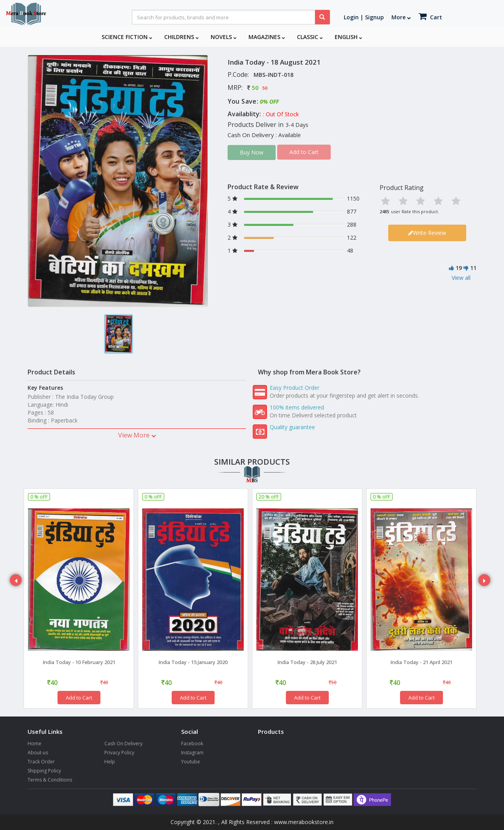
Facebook (192, 743)
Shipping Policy (44, 771)
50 (255, 87)
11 (473, 268)
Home (34, 743)
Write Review (427, 233)
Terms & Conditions (50, 780)
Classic (310, 37)
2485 (384, 211)
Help (110, 762)
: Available (288, 135)
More (401, 17)
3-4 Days (297, 125)
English (348, 37)
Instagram (192, 753)
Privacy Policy (119, 753)
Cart (430, 16)
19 (459, 268)
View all (461, 278)
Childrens (182, 37)
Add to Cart (79, 698)
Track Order (41, 762)
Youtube (191, 762)
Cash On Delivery (123, 743)
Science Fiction (127, 37)
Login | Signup (364, 17)
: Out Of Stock (281, 114)
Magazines (267, 37)
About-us (38, 753)
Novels (224, 37)
